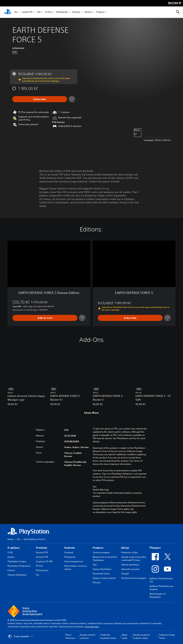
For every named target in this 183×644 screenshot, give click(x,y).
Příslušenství (62, 12)
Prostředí (69, 552)
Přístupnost (70, 557)
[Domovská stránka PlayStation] (8, 12)
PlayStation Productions (19, 566)
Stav (95, 565)
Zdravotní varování (130, 569)
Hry (16, 12)
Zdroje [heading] (125, 548)
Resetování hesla (101, 574)
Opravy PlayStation (102, 569)
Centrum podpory (101, 552)
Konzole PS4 (42, 557)
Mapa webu (125, 636)
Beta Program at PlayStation (158, 595)
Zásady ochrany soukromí (87, 636)
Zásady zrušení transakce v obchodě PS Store (134, 559)
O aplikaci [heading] (13, 548)
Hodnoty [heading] (70, 548)
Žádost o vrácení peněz (104, 578)
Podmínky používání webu (108, 636)
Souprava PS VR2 (44, 561)
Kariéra (11, 557)
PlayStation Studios (17, 561)
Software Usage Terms (167, 636)
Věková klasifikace (130, 565)
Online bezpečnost (74, 561)
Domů (10, 539)
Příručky (97, 583)
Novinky (76, 12)
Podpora (100, 12)
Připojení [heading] (155, 548)
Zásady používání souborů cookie (141, 636)
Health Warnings (101, 490)
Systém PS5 (27, 12)
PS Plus (48, 12)
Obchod (88, 12)
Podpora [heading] (98, 548)
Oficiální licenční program (134, 578)
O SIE (10, 552)
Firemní (11, 570)
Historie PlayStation (17, 575)
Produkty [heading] (42, 548)
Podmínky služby (129, 552)
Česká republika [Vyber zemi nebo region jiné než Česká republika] (21, 636)
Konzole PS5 (42, 552)
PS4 (39, 12)
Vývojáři (125, 574)
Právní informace (70, 636)
